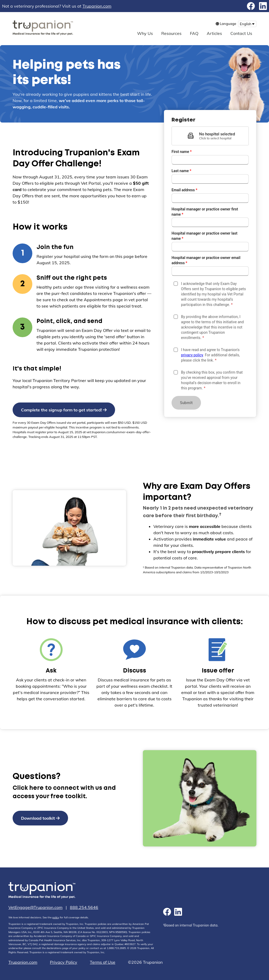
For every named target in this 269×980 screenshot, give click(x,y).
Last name (181, 171)
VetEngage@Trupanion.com (35, 907)
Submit (186, 403)
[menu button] (247, 24)
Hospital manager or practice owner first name (205, 212)
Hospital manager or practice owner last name (205, 236)
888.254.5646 (84, 907)
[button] (210, 136)
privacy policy (192, 355)
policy (56, 917)
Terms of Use (103, 962)
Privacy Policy (64, 962)
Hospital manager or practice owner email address (206, 260)
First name (182, 152)
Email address (184, 190)
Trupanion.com (97, 6)
